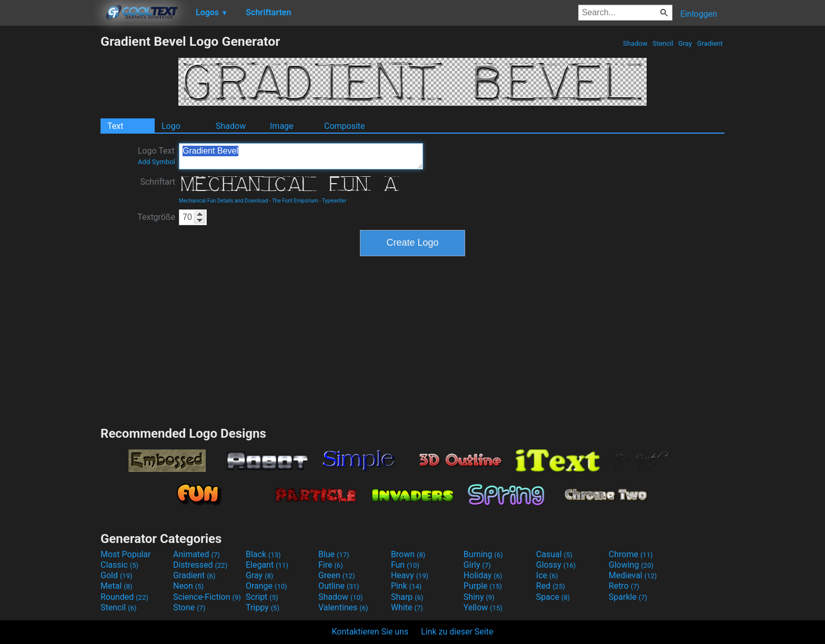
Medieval (633, 575)
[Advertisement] (50, 192)
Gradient (710, 43)
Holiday (483, 575)
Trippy (263, 607)
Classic (119, 565)
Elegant (267, 565)
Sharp (407, 597)
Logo (171, 126)
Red (551, 586)
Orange (266, 586)
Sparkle (628, 597)
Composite (345, 126)
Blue (334, 554)
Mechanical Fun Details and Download (223, 201)
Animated (197, 554)
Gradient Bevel (301, 156)
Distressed (200, 565)
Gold (117, 575)
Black (263, 554)
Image (282, 126)
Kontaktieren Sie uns (370, 632)
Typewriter (334, 201)
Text (115, 126)
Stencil (663, 43)
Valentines (343, 607)
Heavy (410, 575)
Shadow (635, 43)
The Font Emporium (295, 201)
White (407, 607)
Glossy (556, 565)
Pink (406, 586)
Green (337, 575)
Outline (339, 586)
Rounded (124, 597)
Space (553, 597)
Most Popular (126, 554)
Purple (483, 586)
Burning (483, 554)
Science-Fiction (207, 597)
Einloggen (699, 14)
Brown (408, 554)
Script (262, 597)
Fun (405, 565)
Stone (189, 607)
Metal (117, 586)
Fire (331, 565)
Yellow (483, 607)
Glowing (631, 565)
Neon (188, 586)
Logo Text (157, 156)
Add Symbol (157, 162)
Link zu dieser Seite (457, 632)
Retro (624, 586)
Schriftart (158, 182)
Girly (477, 565)
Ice (547, 575)
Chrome (631, 554)
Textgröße (156, 217)
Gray (685, 43)
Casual (554, 554)
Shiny (479, 597)
